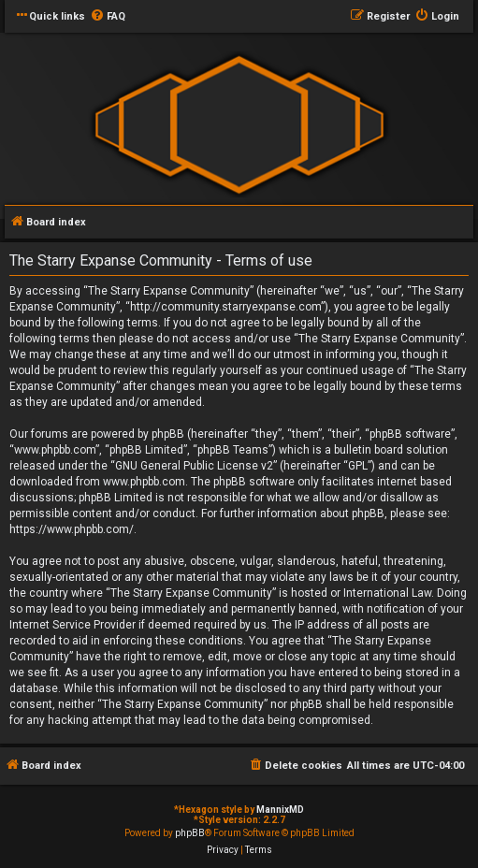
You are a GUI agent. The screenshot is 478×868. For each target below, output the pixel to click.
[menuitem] (108, 17)
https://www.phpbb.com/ (72, 529)
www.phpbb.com (144, 482)
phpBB (190, 833)
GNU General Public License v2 (194, 466)
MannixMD (280, 810)
